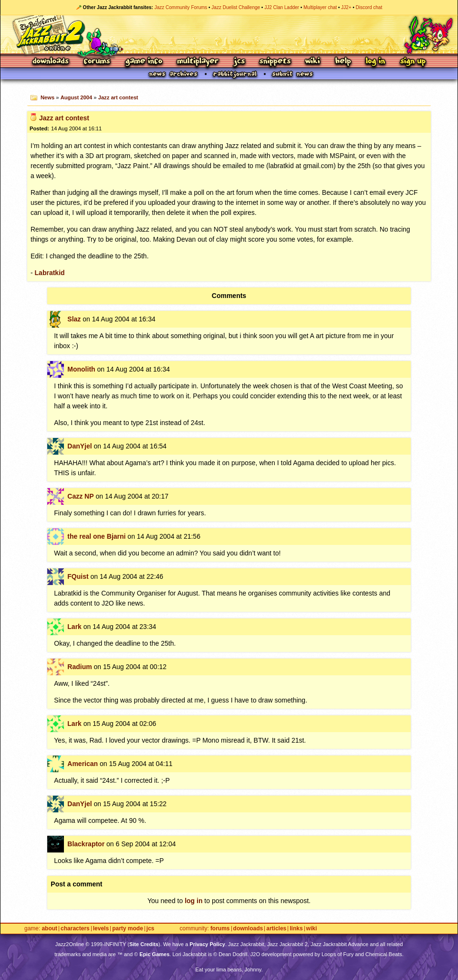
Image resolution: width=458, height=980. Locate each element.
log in (193, 901)
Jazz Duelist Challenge (236, 7)
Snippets (275, 62)
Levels (101, 929)
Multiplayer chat (320, 7)
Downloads (51, 62)
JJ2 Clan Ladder (282, 7)
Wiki (313, 62)
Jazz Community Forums (181, 7)
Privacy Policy (207, 944)
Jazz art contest (118, 97)
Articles (276, 929)
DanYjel (79, 446)
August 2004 (77, 97)
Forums (97, 62)
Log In (375, 62)
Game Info (144, 62)
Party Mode (128, 929)
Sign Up (413, 62)
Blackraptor (86, 844)
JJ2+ (346, 7)
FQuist (78, 576)
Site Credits (144, 944)
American (83, 764)
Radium (79, 667)
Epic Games (154, 954)
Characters (75, 929)
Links (296, 929)
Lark (74, 627)
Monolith (81, 369)
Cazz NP (80, 496)
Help (343, 62)
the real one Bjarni (96, 536)
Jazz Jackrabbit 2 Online (229, 34)
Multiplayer (198, 62)
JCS (239, 62)
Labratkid (50, 273)
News (47, 97)
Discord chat (369, 7)
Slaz (74, 319)
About (49, 929)
